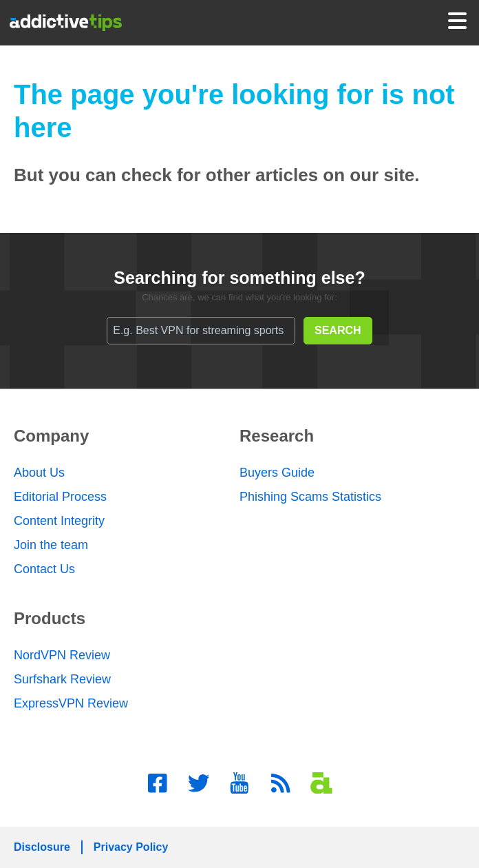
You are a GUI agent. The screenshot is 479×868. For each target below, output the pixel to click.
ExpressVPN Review (71, 703)
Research (277, 436)
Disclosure (42, 847)
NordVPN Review (62, 655)
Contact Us (44, 569)
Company (51, 436)
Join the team (51, 545)
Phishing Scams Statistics (310, 497)
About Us (39, 473)
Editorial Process (60, 497)
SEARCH (338, 330)
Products (50, 618)
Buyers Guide (277, 473)
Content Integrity (59, 521)
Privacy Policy (131, 847)
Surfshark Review (62, 679)
